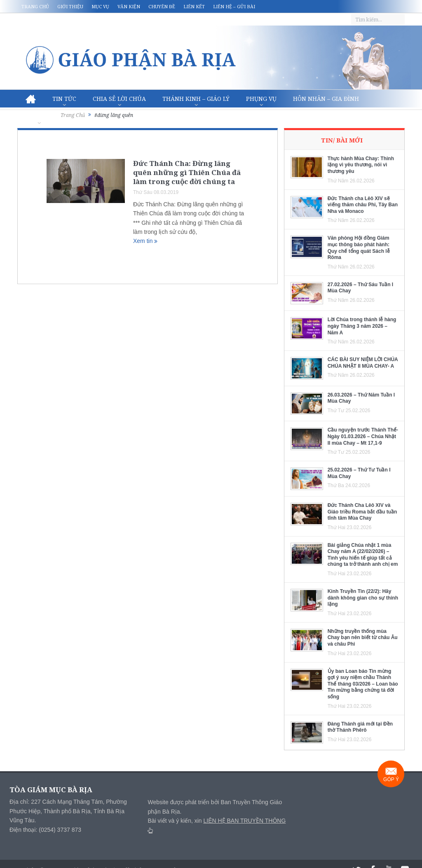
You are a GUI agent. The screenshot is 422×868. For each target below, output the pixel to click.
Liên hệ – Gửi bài (234, 6)
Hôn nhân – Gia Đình (326, 99)
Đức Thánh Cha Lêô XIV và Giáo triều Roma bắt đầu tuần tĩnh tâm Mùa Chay (362, 512)
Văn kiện (129, 6)
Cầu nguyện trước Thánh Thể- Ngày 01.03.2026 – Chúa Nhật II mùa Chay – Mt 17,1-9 (363, 436)
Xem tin (145, 241)
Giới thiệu (70, 6)
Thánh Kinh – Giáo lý (196, 99)
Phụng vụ (261, 99)
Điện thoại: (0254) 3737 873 (45, 830)
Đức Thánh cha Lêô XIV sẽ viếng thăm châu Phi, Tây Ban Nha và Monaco (363, 205)
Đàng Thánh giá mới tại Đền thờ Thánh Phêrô (360, 727)
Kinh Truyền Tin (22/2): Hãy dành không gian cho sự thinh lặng (363, 598)
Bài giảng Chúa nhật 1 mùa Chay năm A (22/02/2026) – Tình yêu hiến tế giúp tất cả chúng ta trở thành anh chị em (363, 555)
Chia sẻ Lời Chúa (119, 99)
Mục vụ (100, 6)
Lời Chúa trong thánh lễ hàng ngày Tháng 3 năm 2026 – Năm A (362, 326)
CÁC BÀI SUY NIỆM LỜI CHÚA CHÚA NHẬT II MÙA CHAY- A (363, 363)
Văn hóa (39, 117)
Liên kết (194, 6)
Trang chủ (35, 6)
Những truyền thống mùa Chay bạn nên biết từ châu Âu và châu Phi (363, 638)
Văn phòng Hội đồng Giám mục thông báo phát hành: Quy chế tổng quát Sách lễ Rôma (359, 248)
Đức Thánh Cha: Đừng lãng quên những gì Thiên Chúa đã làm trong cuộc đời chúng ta (187, 172)
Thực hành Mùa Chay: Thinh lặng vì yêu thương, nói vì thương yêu (361, 165)
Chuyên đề (162, 6)
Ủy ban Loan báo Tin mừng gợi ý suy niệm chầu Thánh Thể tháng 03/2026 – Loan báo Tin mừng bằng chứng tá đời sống (363, 684)
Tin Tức (64, 99)
